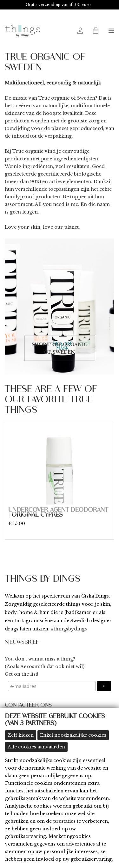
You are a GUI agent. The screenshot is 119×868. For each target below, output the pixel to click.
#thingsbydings (69, 629)
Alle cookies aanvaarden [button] (36, 747)
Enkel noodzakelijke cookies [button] (73, 735)
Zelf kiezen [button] (21, 735)
